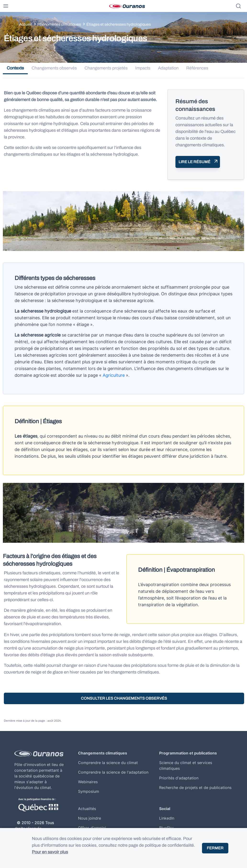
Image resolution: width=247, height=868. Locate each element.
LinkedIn (167, 818)
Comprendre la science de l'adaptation (113, 772)
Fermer (215, 848)
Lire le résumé (194, 162)
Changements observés (54, 68)
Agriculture (114, 375)
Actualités (87, 809)
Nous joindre (90, 818)
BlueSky (166, 828)
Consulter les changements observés (124, 698)
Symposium (89, 791)
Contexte (15, 68)
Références (197, 68)
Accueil (25, 24)
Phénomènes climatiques (59, 24)
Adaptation (168, 68)
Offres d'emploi (92, 828)
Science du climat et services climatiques (186, 765)
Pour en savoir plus (50, 852)
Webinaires (88, 782)
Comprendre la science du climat (108, 763)
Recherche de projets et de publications (195, 788)
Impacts (143, 68)
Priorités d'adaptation (179, 778)
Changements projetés (106, 68)
